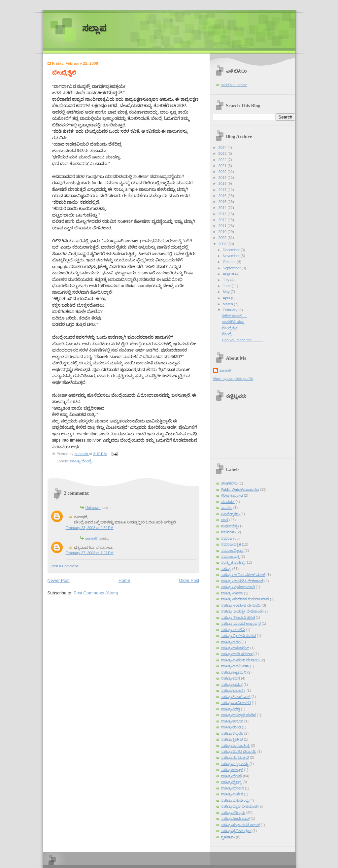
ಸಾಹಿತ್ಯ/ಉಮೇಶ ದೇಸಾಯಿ (240, 660)
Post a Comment (64, 566)
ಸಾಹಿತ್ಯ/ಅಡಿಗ (231, 642)
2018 (223, 184)
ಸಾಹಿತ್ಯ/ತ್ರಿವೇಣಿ (232, 739)
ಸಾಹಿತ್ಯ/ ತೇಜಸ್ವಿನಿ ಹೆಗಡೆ (238, 618)
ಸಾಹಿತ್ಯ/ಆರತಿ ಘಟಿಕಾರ (237, 654)
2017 (223, 190)
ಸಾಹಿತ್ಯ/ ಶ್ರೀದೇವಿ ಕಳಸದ (238, 636)
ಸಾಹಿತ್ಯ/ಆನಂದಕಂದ (235, 648)
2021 (223, 166)
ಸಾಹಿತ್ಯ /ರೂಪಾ (232, 593)
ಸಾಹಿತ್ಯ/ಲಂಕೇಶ (232, 794)
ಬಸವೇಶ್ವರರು (230, 514)
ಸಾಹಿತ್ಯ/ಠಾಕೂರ (232, 721)
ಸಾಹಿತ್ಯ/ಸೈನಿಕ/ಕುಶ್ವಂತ (236, 831)
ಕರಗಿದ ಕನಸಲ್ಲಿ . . (234, 316)
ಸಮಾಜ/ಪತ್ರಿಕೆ (231, 544)
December (232, 250)
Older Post (189, 580)
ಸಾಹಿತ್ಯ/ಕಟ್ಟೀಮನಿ (234, 672)
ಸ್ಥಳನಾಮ (228, 837)
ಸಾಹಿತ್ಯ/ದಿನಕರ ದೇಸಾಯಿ (239, 751)
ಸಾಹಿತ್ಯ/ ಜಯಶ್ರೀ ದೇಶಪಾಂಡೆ (242, 611)
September (232, 268)
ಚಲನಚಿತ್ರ (228, 502)
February (231, 310)
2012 (223, 220)
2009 (223, 238)
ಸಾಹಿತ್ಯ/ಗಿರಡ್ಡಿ (230, 709)
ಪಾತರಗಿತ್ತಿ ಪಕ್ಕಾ (233, 322)
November (232, 256)
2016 (223, 196)
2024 (223, 148)
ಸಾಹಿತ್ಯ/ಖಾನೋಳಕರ (236, 703)
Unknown (93, 508)
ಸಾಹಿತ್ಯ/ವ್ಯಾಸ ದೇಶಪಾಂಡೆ (239, 806)
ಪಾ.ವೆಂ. (227, 508)
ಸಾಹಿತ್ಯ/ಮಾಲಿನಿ (232, 788)
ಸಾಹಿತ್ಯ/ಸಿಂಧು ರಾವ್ (235, 818)
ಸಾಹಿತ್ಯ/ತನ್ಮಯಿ (232, 733)
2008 (223, 244)
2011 (223, 226)
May (227, 292)
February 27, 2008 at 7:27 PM (90, 553)
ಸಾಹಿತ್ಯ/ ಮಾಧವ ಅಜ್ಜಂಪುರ (241, 623)
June (227, 286)
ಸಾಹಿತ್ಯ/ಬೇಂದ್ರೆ (81, 461)
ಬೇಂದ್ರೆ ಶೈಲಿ (230, 328)
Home (124, 580)
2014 (223, 208)
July (227, 280)
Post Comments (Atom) (96, 593)
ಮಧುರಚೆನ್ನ (229, 526)
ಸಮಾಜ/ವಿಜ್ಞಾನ (232, 551)
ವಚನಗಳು (228, 532)
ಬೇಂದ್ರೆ (227, 334)
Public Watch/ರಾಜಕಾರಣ (240, 489)
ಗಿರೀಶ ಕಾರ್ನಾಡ (232, 495)
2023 (223, 153)
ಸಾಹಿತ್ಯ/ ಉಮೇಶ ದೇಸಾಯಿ (241, 605)
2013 (223, 214)
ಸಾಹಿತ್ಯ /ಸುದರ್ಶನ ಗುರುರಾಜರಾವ (245, 599)
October (230, 262)
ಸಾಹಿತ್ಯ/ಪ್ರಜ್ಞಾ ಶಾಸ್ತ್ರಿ (235, 764)
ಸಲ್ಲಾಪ (94, 29)
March (228, 304)
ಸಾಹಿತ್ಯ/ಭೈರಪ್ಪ (231, 782)
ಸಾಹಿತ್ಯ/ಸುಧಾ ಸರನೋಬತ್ (240, 825)
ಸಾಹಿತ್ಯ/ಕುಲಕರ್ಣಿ (233, 690)
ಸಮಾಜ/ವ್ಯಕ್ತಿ (230, 556)
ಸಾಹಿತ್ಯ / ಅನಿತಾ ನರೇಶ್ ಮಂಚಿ (243, 575)
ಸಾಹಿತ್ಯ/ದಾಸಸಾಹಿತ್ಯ (235, 746)
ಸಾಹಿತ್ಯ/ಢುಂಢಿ (231, 727)
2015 (223, 202)
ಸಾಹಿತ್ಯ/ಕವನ (230, 678)
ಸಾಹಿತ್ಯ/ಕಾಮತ (232, 684)
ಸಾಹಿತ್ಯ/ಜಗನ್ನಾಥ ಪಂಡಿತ (238, 715)
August (229, 274)
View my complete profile (233, 379)
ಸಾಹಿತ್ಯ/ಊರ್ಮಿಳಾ (235, 666)
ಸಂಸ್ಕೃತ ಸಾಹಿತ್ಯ (233, 562)
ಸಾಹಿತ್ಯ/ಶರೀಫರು (233, 813)
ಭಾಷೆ (225, 520)
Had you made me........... (242, 340)
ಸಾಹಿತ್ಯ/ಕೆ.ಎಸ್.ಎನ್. (236, 697)
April (227, 298)
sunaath (92, 538)
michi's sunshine (234, 85)
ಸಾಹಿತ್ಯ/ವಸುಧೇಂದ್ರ (235, 800)
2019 (223, 178)
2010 (223, 232)
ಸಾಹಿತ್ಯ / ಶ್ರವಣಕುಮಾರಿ (238, 587)
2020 (223, 172)
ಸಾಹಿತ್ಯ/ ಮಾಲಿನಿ (233, 630)
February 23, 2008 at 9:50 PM (90, 528)
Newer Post (59, 580)
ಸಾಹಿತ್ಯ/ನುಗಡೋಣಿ (235, 757)
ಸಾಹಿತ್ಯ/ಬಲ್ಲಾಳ (232, 770)
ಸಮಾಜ (227, 538)
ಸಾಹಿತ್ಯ (226, 569)
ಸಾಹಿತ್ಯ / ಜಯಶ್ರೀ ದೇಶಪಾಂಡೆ (242, 581)
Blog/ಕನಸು (229, 483)
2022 (223, 160)
